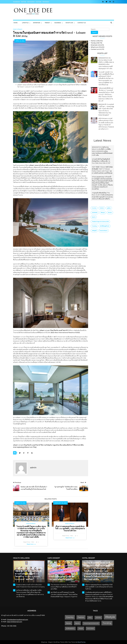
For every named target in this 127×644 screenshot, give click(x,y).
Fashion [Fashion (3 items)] (102, 208)
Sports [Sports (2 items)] (94, 217)
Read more (30, 544)
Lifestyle (25, 23)
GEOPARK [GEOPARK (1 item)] (95, 213)
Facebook (16, 2)
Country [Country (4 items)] (94, 208)
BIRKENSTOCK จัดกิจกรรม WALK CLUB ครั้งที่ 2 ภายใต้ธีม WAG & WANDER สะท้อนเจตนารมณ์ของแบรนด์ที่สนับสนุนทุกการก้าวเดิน (102, 151)
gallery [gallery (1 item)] (109, 208)
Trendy (47, 23)
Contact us (82, 23)
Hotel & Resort (18, 29)
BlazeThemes (81, 642)
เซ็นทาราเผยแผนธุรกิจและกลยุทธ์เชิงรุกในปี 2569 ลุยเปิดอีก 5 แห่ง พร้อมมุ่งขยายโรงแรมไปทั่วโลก (70, 528)
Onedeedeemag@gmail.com (18, 620)
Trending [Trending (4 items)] (94, 226)
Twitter (24, 2)
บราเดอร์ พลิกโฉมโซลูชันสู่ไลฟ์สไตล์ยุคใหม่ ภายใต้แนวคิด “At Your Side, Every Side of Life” (101, 161)
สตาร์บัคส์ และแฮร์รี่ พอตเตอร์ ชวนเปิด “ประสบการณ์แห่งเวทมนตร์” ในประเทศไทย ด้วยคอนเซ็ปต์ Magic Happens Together (64, 594)
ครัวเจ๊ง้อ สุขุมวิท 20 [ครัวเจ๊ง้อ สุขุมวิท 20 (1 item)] (105, 226)
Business (58, 23)
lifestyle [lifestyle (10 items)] (103, 213)
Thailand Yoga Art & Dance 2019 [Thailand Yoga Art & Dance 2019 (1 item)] (100, 222)
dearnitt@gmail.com (15, 622)
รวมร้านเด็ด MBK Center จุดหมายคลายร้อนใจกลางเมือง (62, 578)
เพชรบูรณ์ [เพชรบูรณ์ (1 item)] (94, 231)
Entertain (37, 23)
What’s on (94, 47)
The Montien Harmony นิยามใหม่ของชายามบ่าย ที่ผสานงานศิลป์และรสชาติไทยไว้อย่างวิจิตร (64, 587)
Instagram (31, 2)
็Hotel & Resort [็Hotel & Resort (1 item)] (104, 231)
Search (94, 32)
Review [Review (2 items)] (110, 213)
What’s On (69, 23)
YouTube (38, 2)
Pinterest (46, 2)
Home (15, 23)
